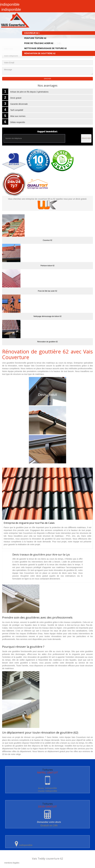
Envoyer (86, 138)
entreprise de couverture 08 (38, 199)
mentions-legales (12, 863)
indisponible (48, 788)
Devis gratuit (48, 395)
